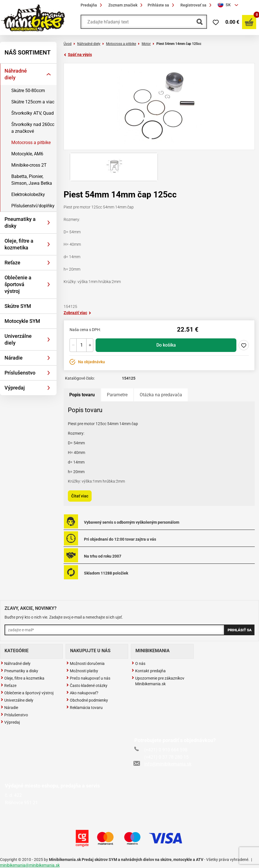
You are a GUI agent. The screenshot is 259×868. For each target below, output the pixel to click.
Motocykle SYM (22, 321)
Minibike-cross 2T (29, 165)
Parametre (117, 395)
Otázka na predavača (161, 395)
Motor (146, 44)
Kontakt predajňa (149, 671)
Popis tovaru (82, 395)
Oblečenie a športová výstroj (18, 284)
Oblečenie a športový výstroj (27, 693)
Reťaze (12, 263)
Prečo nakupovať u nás (88, 678)
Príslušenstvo (20, 373)
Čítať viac (80, 496)
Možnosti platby (82, 671)
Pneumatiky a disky (20, 222)
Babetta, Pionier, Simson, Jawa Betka (32, 180)
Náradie (14, 358)
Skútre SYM (18, 306)
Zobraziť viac (77, 313)
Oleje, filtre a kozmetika (19, 244)
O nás (138, 663)
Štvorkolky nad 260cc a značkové (33, 128)
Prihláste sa (162, 5)
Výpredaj (15, 388)
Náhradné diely (16, 74)
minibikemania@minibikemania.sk (30, 865)
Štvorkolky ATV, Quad (33, 113)
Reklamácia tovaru (84, 708)
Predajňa (92, 5)
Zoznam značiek (126, 5)
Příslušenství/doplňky (33, 206)
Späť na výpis (78, 55)
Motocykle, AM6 (27, 154)
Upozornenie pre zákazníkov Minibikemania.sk (158, 681)
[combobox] (229, 5)
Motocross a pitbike (31, 143)
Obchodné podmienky (87, 700)
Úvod (68, 44)
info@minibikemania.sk (163, 764)
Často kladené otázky (87, 686)
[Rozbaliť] (49, 74)
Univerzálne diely (18, 339)
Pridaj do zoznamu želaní (244, 345)
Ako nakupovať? (82, 693)
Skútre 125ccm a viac (33, 102)
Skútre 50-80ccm (28, 91)
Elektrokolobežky (28, 194)
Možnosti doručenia (85, 663)
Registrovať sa (197, 5)
